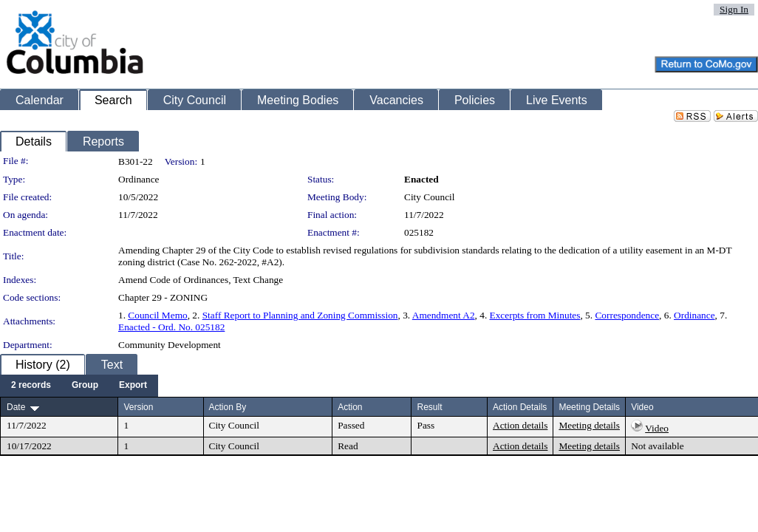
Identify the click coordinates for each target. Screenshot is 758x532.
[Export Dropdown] (133, 386)
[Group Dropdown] (85, 386)
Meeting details (589, 425)
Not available (657, 446)
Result (429, 407)
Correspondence (627, 315)
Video (657, 428)
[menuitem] (31, 386)
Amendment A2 (444, 315)
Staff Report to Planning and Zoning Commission (300, 315)
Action (350, 407)
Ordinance (694, 315)
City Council (430, 197)
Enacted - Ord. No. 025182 (171, 327)
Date (16, 407)
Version (138, 407)
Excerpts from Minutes (535, 315)
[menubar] (79, 386)
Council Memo (157, 315)
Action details (520, 425)
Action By (228, 407)
